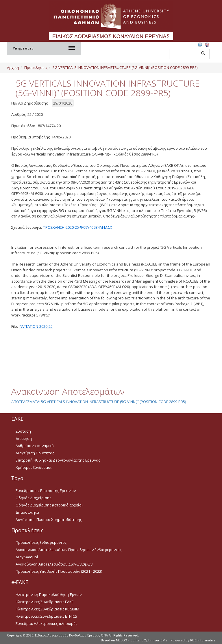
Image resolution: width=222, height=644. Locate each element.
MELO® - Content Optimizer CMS (141, 640)
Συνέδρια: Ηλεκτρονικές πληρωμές (46, 623)
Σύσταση (23, 431)
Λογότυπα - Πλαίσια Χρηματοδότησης (49, 519)
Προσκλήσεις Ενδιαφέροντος (41, 542)
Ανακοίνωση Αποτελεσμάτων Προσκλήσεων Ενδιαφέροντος (69, 550)
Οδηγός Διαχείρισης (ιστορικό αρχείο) (49, 505)
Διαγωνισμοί (27, 557)
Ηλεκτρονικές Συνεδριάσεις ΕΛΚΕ (45, 602)
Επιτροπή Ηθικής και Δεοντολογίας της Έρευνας (58, 460)
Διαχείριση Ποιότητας (35, 453)
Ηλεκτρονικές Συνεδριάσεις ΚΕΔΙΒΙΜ (47, 609)
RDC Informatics (203, 640)
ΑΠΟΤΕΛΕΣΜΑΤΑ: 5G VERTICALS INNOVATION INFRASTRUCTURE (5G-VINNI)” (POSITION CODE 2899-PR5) (99, 402)
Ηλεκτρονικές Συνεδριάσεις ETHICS (46, 616)
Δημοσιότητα (27, 512)
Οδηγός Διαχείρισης (33, 498)
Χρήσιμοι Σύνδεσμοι (34, 467)
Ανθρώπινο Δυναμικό (35, 446)
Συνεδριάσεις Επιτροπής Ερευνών (46, 491)
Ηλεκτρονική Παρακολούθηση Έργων (49, 594)
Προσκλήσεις (36, 67)
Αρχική (13, 67)
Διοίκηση (24, 438)
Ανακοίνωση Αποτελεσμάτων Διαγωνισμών (54, 564)
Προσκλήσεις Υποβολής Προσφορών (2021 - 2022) (59, 571)
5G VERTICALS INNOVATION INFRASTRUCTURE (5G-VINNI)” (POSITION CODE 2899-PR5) (125, 67)
